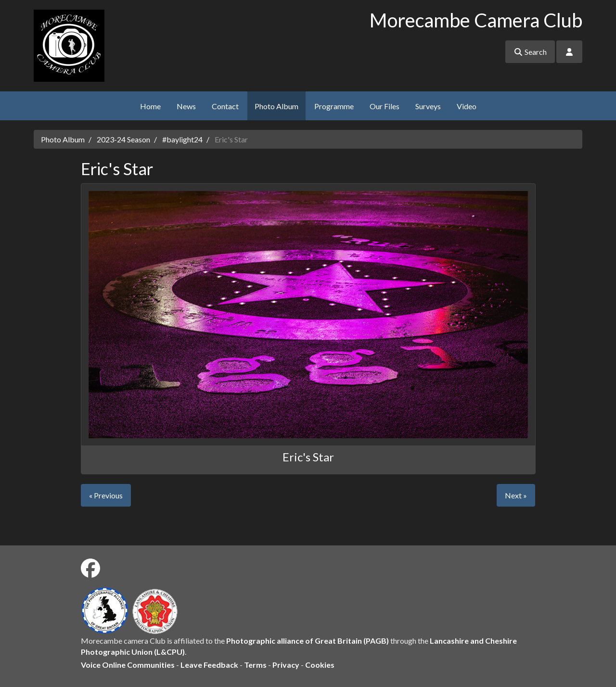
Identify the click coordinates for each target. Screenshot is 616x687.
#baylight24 (182, 139)
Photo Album (276, 106)
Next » (516, 495)
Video (467, 106)
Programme (334, 106)
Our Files (385, 106)
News (186, 106)
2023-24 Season (123, 139)
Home (150, 106)
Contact (225, 106)
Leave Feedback (209, 665)
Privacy (286, 665)
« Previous (106, 495)
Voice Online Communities (128, 665)
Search (530, 52)
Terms (255, 665)
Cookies (320, 665)
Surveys (428, 106)
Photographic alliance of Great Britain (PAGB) (308, 641)
